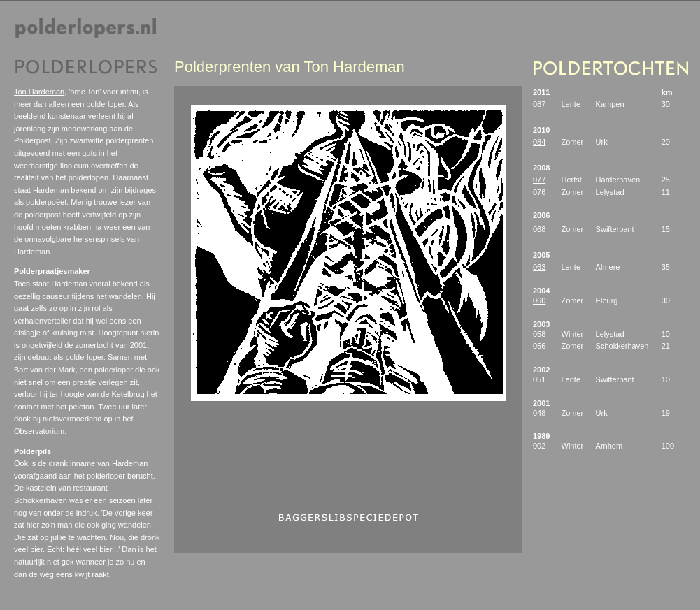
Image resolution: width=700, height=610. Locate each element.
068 (539, 229)
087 (539, 104)
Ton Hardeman (39, 92)
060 (539, 300)
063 (539, 267)
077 (539, 180)
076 (539, 192)
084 (539, 142)
